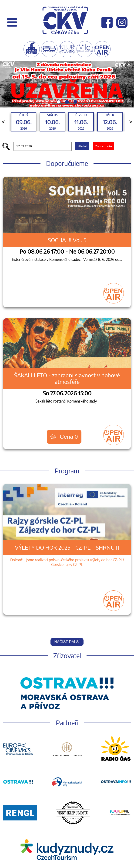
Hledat (82, 146)
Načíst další (67, 642)
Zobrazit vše (104, 146)
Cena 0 (64, 437)
